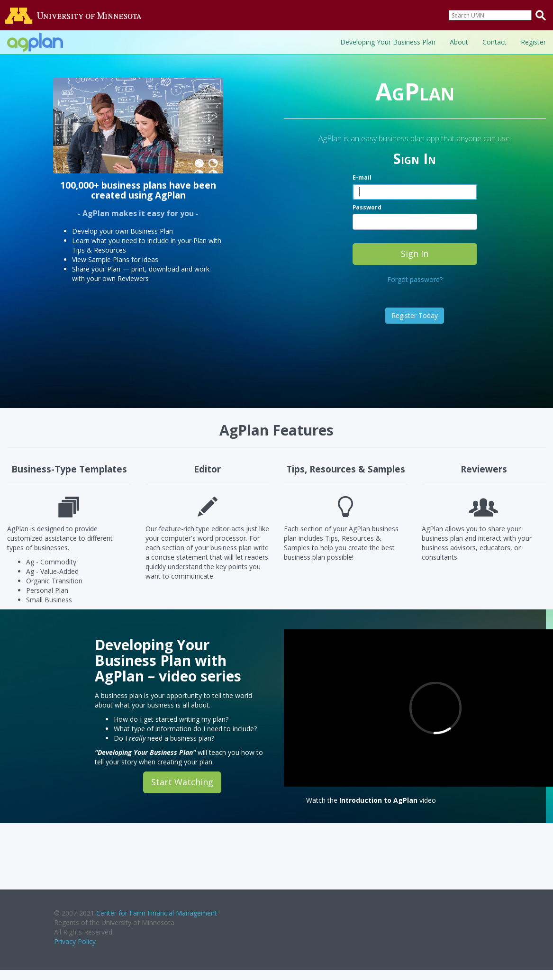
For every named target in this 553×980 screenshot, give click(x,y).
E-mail (362, 177)
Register (533, 42)
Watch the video (371, 800)
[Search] (490, 15)
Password (367, 207)
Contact (494, 42)
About (459, 42)
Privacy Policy (75, 941)
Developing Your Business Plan (388, 42)
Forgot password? (415, 279)
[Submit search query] (541, 15)
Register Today (415, 315)
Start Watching (182, 782)
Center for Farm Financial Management (157, 913)
